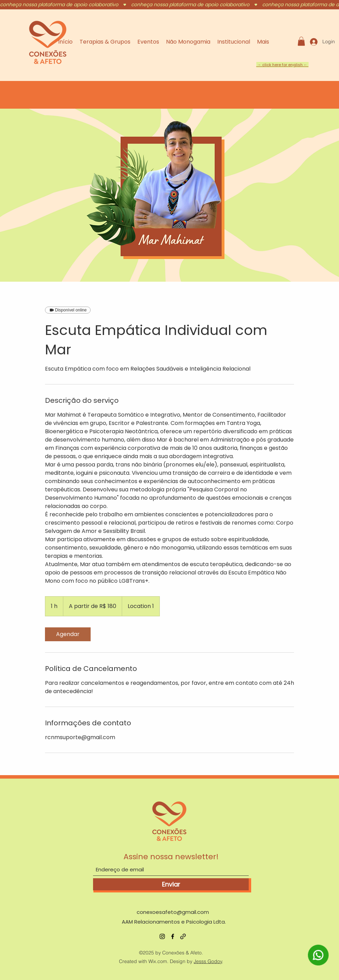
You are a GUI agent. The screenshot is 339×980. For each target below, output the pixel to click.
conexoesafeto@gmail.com (173, 912)
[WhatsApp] (318, 964)
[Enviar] (171, 884)
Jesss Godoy (208, 961)
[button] (301, 41)
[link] (68, 634)
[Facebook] (173, 936)
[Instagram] (162, 936)
